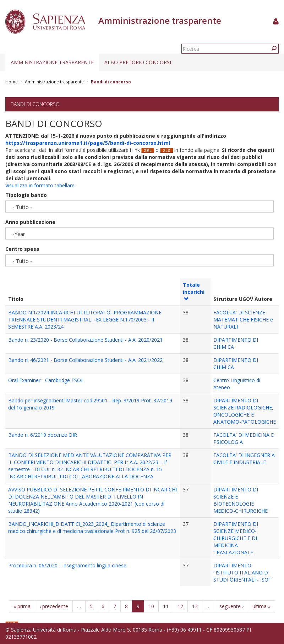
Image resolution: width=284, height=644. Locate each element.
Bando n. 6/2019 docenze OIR (43, 435)
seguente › (231, 606)
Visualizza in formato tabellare (40, 185)
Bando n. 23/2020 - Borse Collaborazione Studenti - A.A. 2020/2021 (85, 340)
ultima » (261, 606)
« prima (22, 606)
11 (166, 606)
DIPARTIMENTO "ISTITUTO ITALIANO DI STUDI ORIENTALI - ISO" (242, 573)
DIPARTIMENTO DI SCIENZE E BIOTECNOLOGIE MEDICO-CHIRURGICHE (241, 500)
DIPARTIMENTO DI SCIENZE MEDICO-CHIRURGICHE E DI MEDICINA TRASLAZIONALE (236, 538)
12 (180, 606)
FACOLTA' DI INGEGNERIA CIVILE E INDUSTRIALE (244, 459)
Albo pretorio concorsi (138, 62)
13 (195, 606)
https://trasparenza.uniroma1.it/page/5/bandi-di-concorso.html (88, 143)
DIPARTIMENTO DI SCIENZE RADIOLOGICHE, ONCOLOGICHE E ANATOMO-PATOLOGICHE (245, 411)
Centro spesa (22, 249)
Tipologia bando (26, 195)
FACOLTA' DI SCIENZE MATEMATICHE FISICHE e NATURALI (243, 320)
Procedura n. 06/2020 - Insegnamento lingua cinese (67, 565)
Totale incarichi (194, 291)
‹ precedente (54, 606)
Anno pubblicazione (30, 222)
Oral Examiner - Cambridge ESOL (46, 380)
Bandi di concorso (35, 104)
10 (151, 606)
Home (12, 82)
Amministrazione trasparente (52, 62)
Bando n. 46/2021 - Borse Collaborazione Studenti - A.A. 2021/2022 (85, 360)
